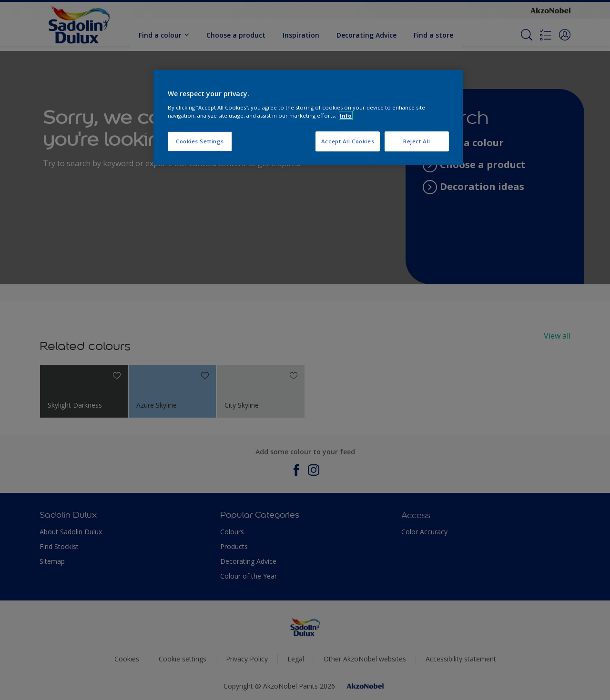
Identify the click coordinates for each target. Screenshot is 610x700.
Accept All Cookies (348, 141)
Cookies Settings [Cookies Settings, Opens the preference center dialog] (200, 141)
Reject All (417, 141)
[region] (308, 118)
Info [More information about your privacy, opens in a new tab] (346, 115)
